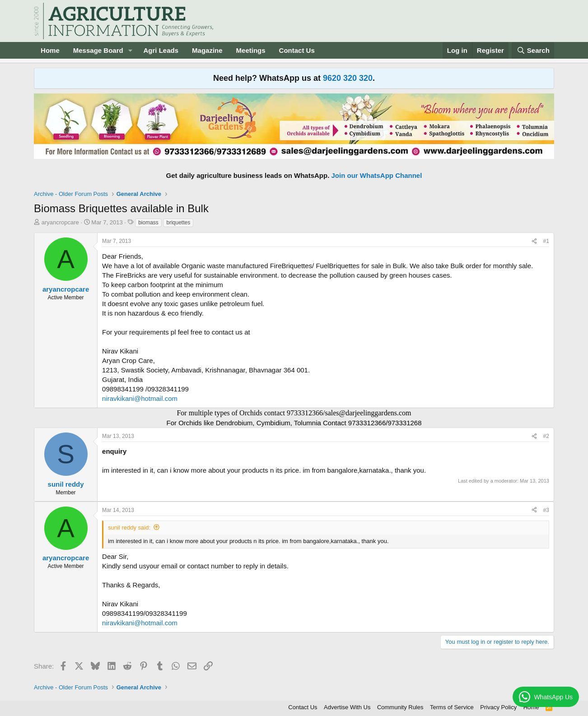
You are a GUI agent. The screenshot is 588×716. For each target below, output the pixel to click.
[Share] (534, 241)
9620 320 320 (348, 78)
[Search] (533, 50)
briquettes (178, 223)
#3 (546, 510)
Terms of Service (452, 707)
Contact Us (297, 50)
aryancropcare (60, 222)
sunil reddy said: (129, 528)
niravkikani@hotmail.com (140, 398)
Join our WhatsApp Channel (377, 175)
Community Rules (400, 707)
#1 (546, 241)
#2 (546, 436)
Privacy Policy (498, 707)
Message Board (98, 50)
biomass (148, 223)
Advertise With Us (347, 707)
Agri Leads (161, 50)
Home (50, 50)
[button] (131, 50)
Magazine (207, 50)
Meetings (251, 50)
